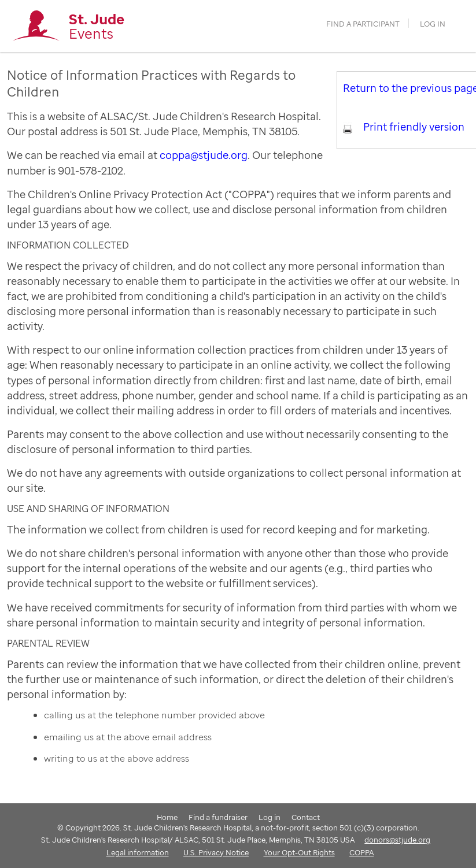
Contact (306, 817)
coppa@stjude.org (204, 155)
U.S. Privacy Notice (216, 852)
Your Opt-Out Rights (299, 852)
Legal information (138, 852)
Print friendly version (414, 127)
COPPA (361, 852)
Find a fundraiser (218, 817)
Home (167, 817)
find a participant (363, 24)
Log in (433, 24)
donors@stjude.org (397, 840)
